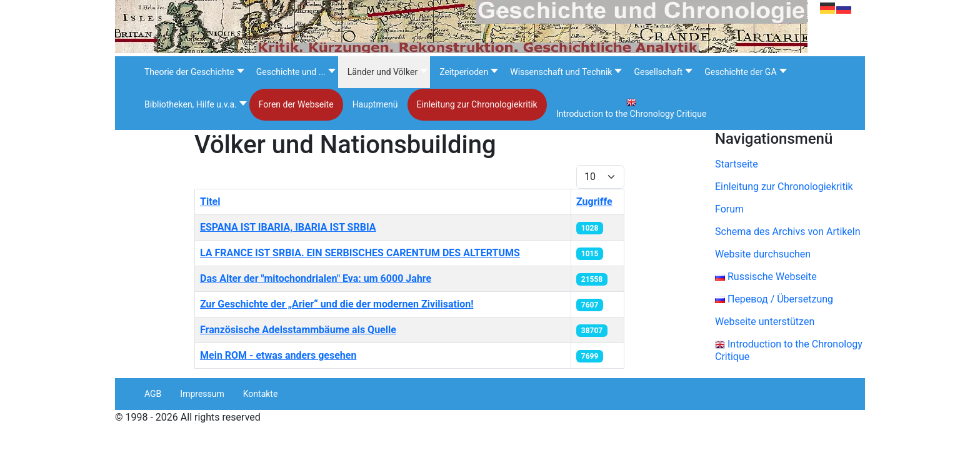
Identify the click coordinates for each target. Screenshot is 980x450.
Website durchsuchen (763, 254)
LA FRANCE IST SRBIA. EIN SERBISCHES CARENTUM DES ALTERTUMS (360, 253)
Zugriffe (594, 202)
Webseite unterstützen (765, 322)
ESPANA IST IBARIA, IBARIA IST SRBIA (288, 227)
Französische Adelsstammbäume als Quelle (298, 330)
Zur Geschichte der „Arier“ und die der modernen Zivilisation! (337, 304)
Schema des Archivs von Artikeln (787, 232)
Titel (210, 202)
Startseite (737, 164)
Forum (729, 209)
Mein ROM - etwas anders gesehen (278, 355)
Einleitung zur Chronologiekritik (784, 187)
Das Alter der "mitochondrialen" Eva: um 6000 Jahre (316, 278)
